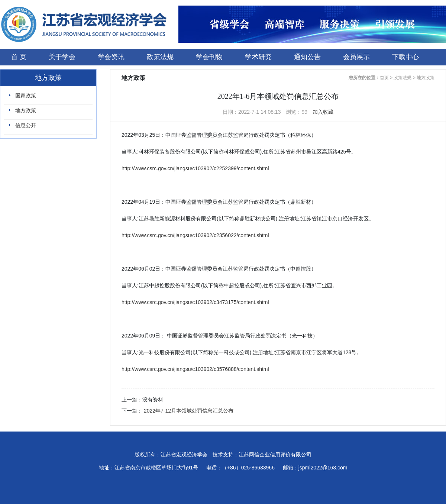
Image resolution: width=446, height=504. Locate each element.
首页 (384, 78)
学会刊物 (209, 57)
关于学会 (62, 57)
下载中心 (405, 57)
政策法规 (160, 57)
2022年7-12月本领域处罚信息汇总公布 (189, 411)
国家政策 (26, 96)
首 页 (19, 57)
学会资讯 (111, 57)
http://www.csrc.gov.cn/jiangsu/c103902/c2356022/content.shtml (195, 235)
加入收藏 (323, 112)
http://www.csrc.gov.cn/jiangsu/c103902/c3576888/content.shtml (195, 369)
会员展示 (356, 57)
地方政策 (26, 110)
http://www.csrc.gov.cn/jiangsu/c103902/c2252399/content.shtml (195, 168)
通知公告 (307, 57)
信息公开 (26, 125)
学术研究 (258, 57)
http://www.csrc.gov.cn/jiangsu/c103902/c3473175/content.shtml (195, 302)
